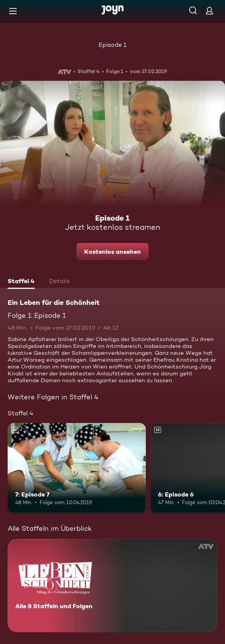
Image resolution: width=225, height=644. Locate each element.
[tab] (21, 282)
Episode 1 (112, 45)
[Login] (209, 10)
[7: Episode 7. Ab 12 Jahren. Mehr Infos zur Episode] (77, 468)
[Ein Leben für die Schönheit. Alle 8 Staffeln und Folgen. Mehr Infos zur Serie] (112, 586)
